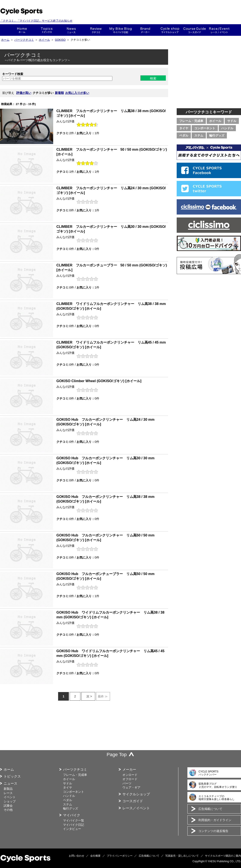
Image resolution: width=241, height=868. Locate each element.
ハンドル (227, 128)
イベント (10, 797)
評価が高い (24, 93)
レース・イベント (219, 30)
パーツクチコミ (24, 40)
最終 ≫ (103, 696)
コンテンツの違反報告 (213, 831)
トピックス (47, 30)
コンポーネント (205, 128)
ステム (199, 135)
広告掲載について (210, 809)
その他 (8, 810)
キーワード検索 (13, 74)
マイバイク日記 (74, 825)
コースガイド (195, 30)
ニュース (71, 30)
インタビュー (72, 829)
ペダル (184, 135)
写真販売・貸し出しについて (182, 856)
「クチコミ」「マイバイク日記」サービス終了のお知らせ (36, 21)
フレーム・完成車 (191, 121)
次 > (89, 696)
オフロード (130, 779)
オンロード (130, 775)
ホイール (44, 40)
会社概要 (95, 856)
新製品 (8, 789)
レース (8, 793)
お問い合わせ (77, 856)
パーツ (127, 783)
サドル (232, 121)
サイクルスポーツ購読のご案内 (223, 856)
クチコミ (96, 30)
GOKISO (60, 40)
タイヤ (184, 128)
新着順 (59, 93)
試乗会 (8, 806)
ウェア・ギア (131, 787)
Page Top (117, 755)
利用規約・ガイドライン (215, 820)
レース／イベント (136, 808)
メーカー (145, 30)
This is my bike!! (121, 30)
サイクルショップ (136, 794)
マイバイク (72, 815)
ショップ (170, 30)
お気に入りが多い (77, 93)
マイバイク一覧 (74, 820)
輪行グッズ (217, 135)
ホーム (22, 30)
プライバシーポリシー (120, 856)
